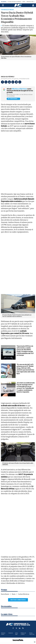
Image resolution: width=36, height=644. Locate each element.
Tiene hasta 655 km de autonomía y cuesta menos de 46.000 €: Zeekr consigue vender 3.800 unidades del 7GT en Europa (25, 351)
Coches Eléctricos (7, 10)
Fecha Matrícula (32, 634)
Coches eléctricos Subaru (14, 2)
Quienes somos (3, 634)
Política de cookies (23, 634)
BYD (24, 2)
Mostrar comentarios (18, 600)
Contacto (11, 633)
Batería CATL (30, 2)
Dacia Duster (5, 594)
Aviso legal (17, 634)
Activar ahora (13, 99)
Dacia (14, 594)
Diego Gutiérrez (8, 77)
